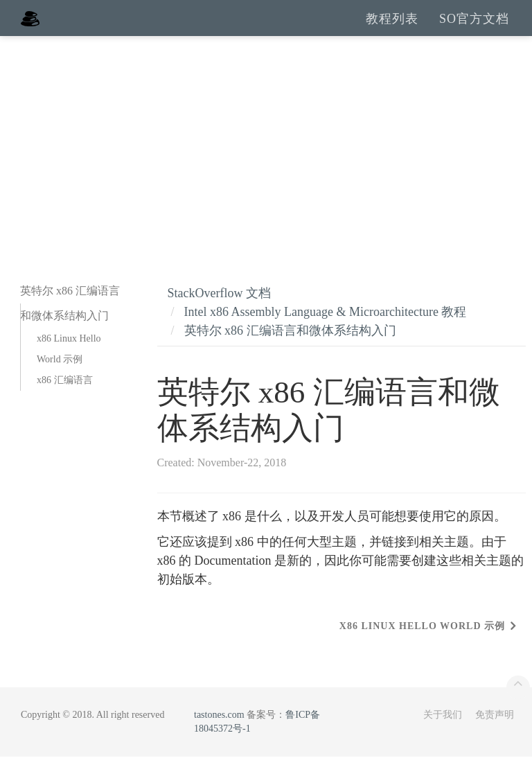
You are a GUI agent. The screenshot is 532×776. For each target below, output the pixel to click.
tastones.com (219, 734)
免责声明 (495, 734)
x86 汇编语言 (65, 399)
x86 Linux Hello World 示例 (69, 368)
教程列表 (392, 28)
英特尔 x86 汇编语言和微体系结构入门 (290, 350)
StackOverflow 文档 (219, 312)
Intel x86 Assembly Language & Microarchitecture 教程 (326, 331)
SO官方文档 (474, 28)
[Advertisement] (266, 159)
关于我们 (443, 734)
